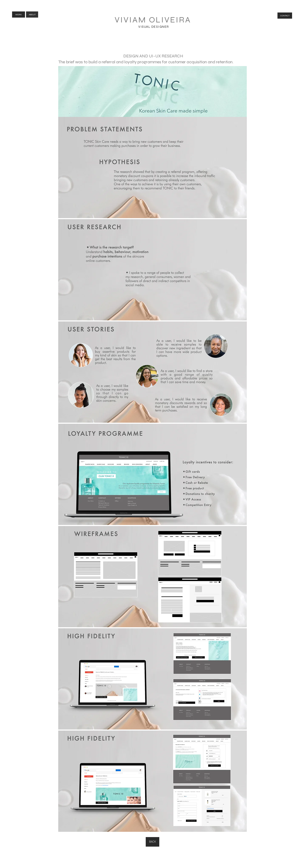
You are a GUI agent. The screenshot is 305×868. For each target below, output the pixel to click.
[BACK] (152, 842)
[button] (152, 168)
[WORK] (19, 15)
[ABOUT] (32, 15)
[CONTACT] (285, 16)
